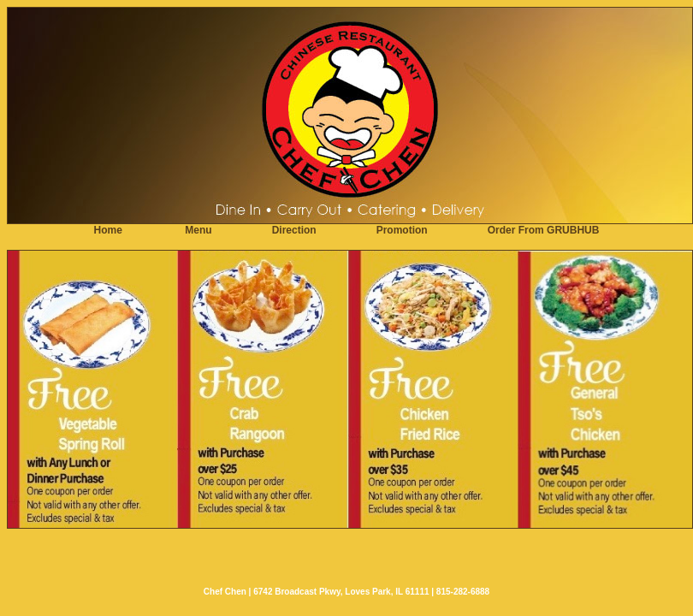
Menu (198, 230)
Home (108, 230)
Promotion (402, 230)
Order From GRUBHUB (544, 230)
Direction (294, 230)
